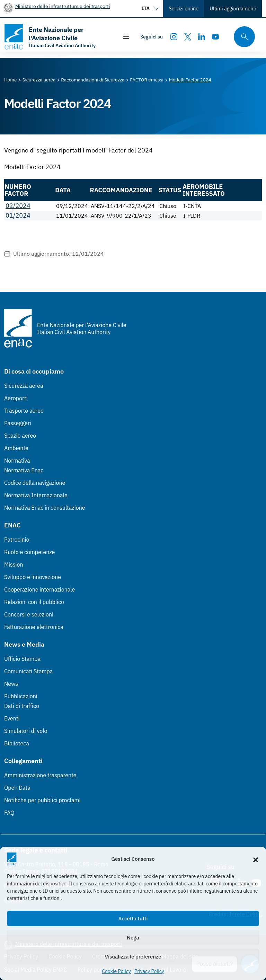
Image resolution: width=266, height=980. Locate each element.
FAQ (9, 813)
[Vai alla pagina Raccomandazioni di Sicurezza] (93, 80)
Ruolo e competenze (29, 552)
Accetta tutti (133, 918)
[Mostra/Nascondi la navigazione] (126, 37)
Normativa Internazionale (36, 495)
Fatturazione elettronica (34, 627)
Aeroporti (16, 398)
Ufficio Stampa (22, 659)
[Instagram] (174, 37)
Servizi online (184, 8)
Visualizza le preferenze (133, 957)
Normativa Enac (24, 470)
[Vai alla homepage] (57, 37)
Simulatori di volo (26, 731)
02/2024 (18, 206)
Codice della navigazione (35, 483)
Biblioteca (17, 743)
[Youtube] (215, 37)
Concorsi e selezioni (29, 614)
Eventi (12, 718)
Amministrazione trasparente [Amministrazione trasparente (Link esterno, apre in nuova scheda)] (40, 775)
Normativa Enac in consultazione (45, 508)
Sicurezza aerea (24, 386)
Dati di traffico (22, 706)
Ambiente (16, 448)
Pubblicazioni (21, 696)
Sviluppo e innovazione (33, 577)
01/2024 (18, 215)
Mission (14, 565)
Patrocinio (17, 540)
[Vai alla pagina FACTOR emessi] (147, 80)
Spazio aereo (20, 436)
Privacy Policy (149, 971)
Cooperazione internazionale (39, 589)
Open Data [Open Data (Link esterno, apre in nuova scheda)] (17, 788)
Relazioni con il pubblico (34, 602)
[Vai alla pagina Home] (11, 80)
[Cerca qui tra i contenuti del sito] (242, 37)
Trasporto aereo (24, 411)
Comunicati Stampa (28, 671)
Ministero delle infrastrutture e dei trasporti (63, 6)
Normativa (17, 461)
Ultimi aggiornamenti (233, 8)
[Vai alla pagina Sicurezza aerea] (39, 80)
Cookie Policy (116, 971)
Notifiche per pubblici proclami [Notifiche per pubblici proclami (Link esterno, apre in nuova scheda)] (42, 800)
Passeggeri (18, 423)
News (11, 684)
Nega (133, 938)
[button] (256, 859)
